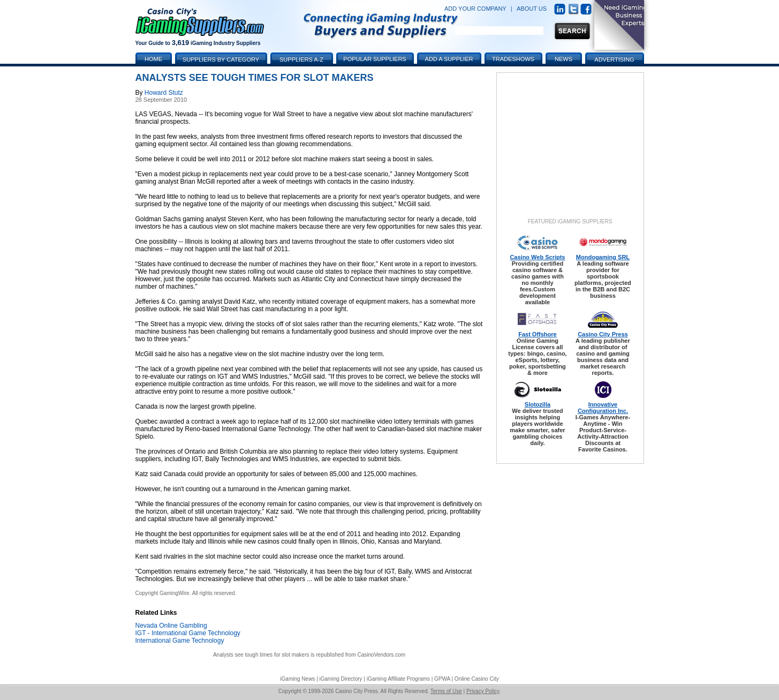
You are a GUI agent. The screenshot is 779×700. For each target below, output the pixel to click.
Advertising (614, 59)
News (564, 59)
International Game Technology (180, 641)
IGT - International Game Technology (188, 633)
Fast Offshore (538, 334)
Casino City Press (603, 334)
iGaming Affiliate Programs (398, 679)
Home (153, 59)
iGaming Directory (341, 679)
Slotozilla (538, 404)
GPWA (442, 679)
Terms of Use (446, 691)
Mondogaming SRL (603, 257)
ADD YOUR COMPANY (475, 9)
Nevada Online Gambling (171, 626)
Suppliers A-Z (301, 59)
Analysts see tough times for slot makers (261, 655)
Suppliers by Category (221, 59)
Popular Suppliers (375, 59)
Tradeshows (513, 59)
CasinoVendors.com (382, 655)
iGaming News (297, 679)
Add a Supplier (449, 59)
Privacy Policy (483, 691)
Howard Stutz (164, 93)
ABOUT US (532, 9)
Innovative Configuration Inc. (603, 408)
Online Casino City (477, 679)
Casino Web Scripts (537, 257)
